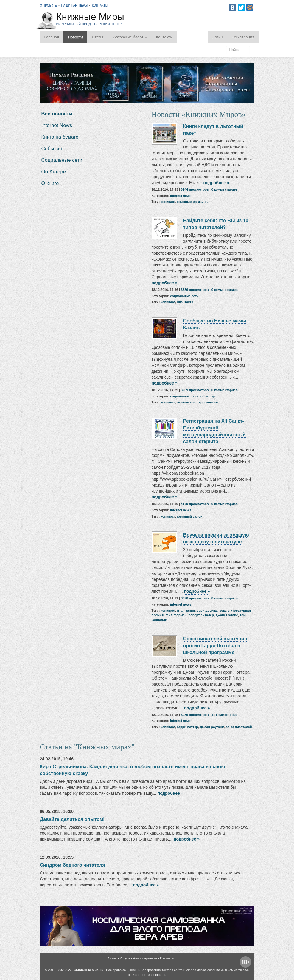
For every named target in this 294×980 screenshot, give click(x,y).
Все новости (57, 114)
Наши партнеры (74, 6)
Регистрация (243, 37)
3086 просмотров (195, 715)
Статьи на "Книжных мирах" (87, 747)
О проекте (48, 6)
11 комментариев (225, 715)
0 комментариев (225, 189)
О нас (112, 958)
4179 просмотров (195, 504)
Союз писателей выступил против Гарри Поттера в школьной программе (215, 645)
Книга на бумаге (60, 137)
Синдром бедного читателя (73, 865)
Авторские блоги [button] (130, 37)
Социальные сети (62, 160)
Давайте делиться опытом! (72, 819)
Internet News (57, 125)
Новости (75, 37)
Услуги (125, 958)
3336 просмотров (195, 290)
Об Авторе (54, 172)
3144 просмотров (195, 189)
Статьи (98, 37)
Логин (218, 37)
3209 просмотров (195, 390)
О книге (50, 183)
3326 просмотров (195, 598)
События (52, 149)
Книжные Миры (90, 19)
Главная (52, 37)
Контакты (100, 6)
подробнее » (216, 183)
